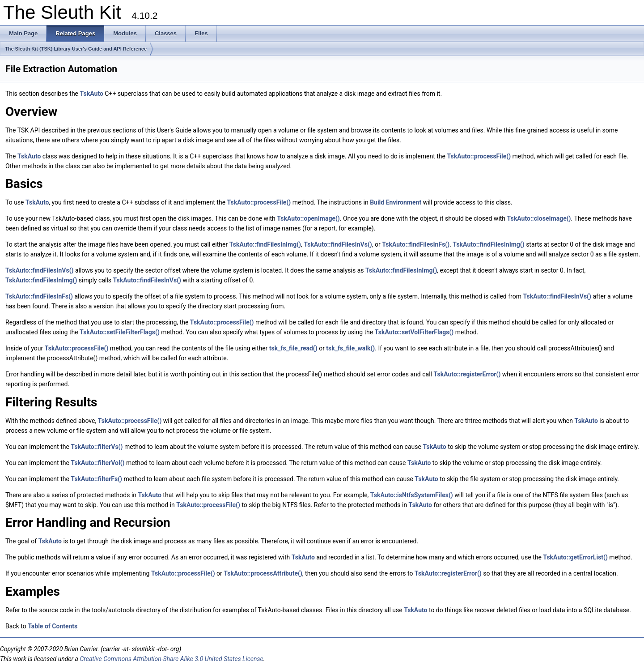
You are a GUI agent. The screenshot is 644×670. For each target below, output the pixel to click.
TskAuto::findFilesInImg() (265, 244)
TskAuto (92, 94)
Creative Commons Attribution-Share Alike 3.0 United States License (171, 659)
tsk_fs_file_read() (293, 348)
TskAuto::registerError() (467, 374)
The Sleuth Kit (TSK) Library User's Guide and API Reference (76, 49)
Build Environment (396, 202)
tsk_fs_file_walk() (350, 348)
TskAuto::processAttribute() (263, 573)
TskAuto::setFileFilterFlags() (120, 332)
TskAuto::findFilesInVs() (338, 244)
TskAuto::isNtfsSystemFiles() (412, 495)
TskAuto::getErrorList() (575, 557)
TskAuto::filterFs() (96, 479)
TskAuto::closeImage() (539, 218)
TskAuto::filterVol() (97, 463)
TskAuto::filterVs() (97, 447)
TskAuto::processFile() (479, 156)
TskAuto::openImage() (308, 218)
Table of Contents (53, 626)
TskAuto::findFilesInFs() (416, 244)
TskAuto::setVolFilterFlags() (414, 332)
